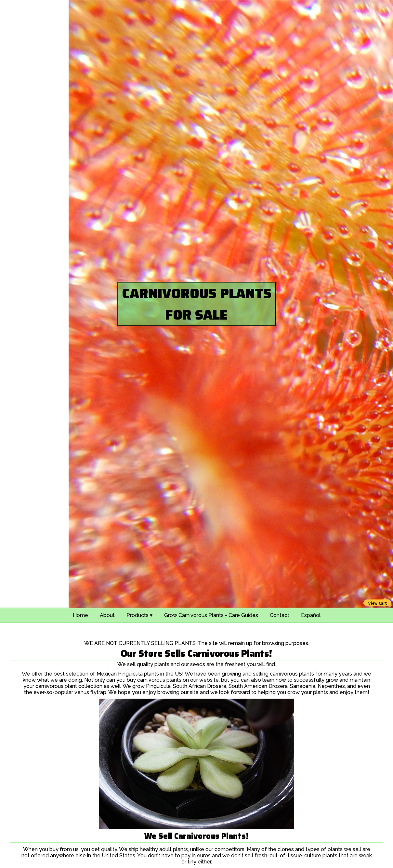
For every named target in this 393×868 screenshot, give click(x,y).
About (107, 615)
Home (80, 615)
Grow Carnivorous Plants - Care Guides (211, 615)
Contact (280, 615)
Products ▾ (139, 615)
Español (311, 615)
